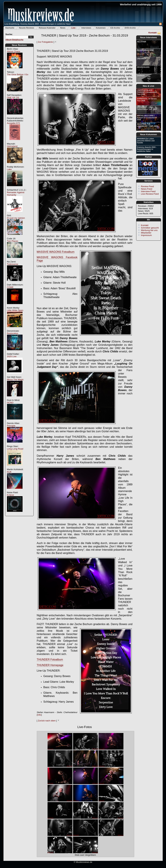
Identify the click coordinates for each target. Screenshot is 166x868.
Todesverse (13, 264)
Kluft (9, 472)
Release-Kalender (47, 28)
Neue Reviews (19, 45)
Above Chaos (14, 51)
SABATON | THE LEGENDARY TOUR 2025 (147, 125)
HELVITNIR (142, 42)
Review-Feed (148, 186)
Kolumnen (101, 28)
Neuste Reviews (27, 28)
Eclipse (11, 495)
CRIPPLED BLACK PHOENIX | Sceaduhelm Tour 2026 (147, 92)
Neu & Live (149, 86)
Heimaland (12, 146)
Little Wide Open (15, 310)
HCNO (10, 403)
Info (39, 715)
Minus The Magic (15, 380)
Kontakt (153, 33)
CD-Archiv (115, 28)
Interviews (86, 28)
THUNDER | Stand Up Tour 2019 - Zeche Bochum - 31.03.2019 (84, 35)
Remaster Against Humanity (16, 194)
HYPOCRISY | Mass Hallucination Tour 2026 (147, 108)
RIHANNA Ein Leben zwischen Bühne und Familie (146, 141)
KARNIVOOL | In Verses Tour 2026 (147, 100)
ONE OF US (13, 98)
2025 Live (12, 356)
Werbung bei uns (149, 230)
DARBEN (141, 76)
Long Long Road (15, 449)
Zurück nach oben (47, 721)
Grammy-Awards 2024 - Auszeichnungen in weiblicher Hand (147, 149)
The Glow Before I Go (18, 74)
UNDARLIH (142, 59)
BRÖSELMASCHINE (145, 50)
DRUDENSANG (143, 67)
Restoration (13, 333)
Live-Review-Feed (150, 194)
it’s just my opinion (16, 218)
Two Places (13, 241)
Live (73, 28)
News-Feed (147, 189)
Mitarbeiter (146, 233)
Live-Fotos (85, 727)
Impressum (146, 235)
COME (10, 287)
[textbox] (17, 37)
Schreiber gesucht (150, 228)
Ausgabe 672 (14, 123)
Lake (9, 169)
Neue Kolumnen (149, 134)
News (63, 28)
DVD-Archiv (130, 28)
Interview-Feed (148, 191)
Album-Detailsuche (14, 40)
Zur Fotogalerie (45, 42)
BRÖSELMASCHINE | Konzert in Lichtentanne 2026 (147, 118)
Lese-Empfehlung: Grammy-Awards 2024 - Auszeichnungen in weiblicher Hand (38, 24)
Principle (11, 426)
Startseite (10, 28)
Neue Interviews (149, 37)
